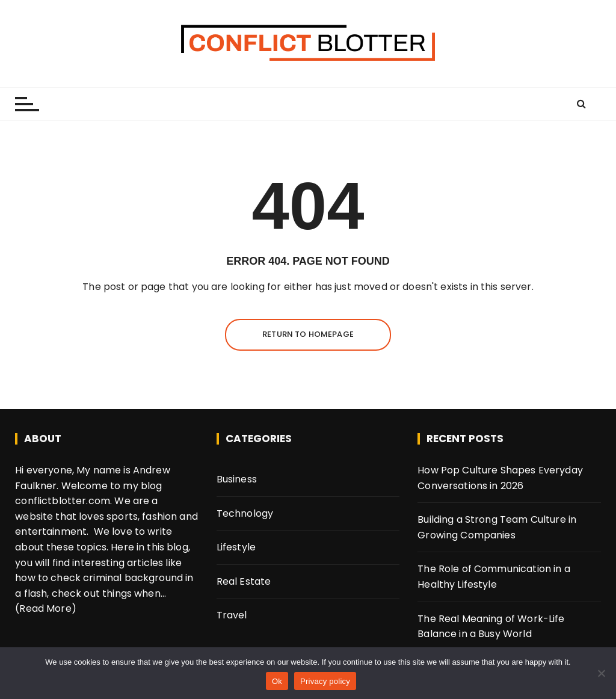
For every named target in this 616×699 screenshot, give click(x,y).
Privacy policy (325, 681)
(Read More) (46, 608)
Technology (245, 513)
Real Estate (244, 581)
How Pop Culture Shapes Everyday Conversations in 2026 (500, 478)
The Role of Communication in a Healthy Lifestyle (494, 577)
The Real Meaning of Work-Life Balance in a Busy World (491, 627)
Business (237, 479)
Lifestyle (236, 547)
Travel (232, 615)
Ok (277, 681)
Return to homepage (308, 334)
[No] (601, 673)
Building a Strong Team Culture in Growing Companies (497, 527)
